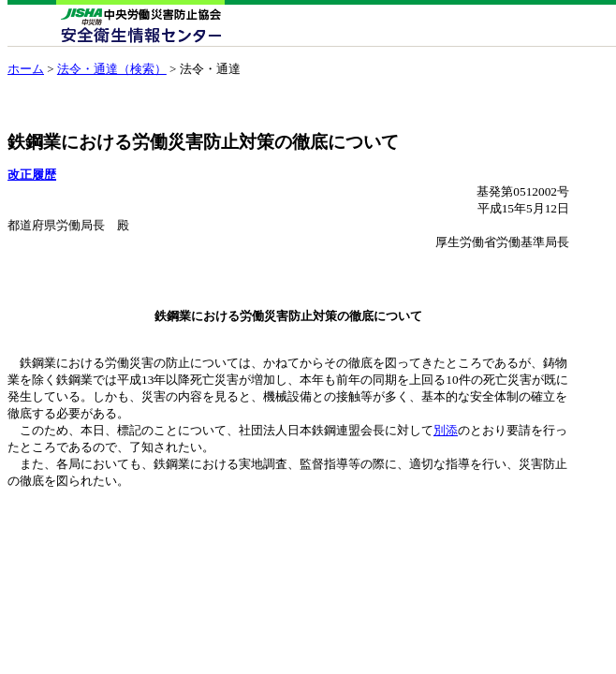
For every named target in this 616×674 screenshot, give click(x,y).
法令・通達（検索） (112, 69)
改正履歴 (32, 175)
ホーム (26, 69)
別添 (446, 430)
